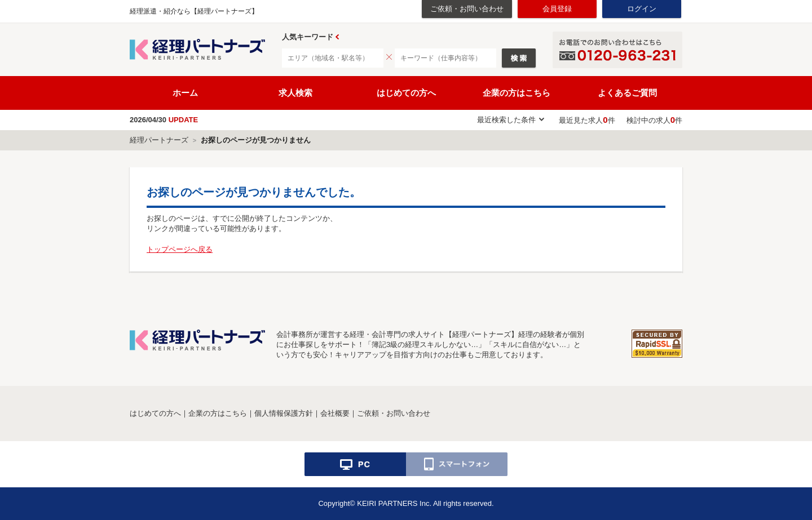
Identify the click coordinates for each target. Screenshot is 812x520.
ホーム (185, 93)
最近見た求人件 (587, 120)
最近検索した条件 (506, 120)
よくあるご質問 (627, 93)
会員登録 (557, 9)
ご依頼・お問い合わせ (467, 9)
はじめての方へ (406, 93)
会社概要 (335, 413)
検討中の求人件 (654, 120)
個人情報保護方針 (284, 413)
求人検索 (295, 93)
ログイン (642, 9)
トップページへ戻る (180, 249)
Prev (337, 37)
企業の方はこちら (517, 93)
